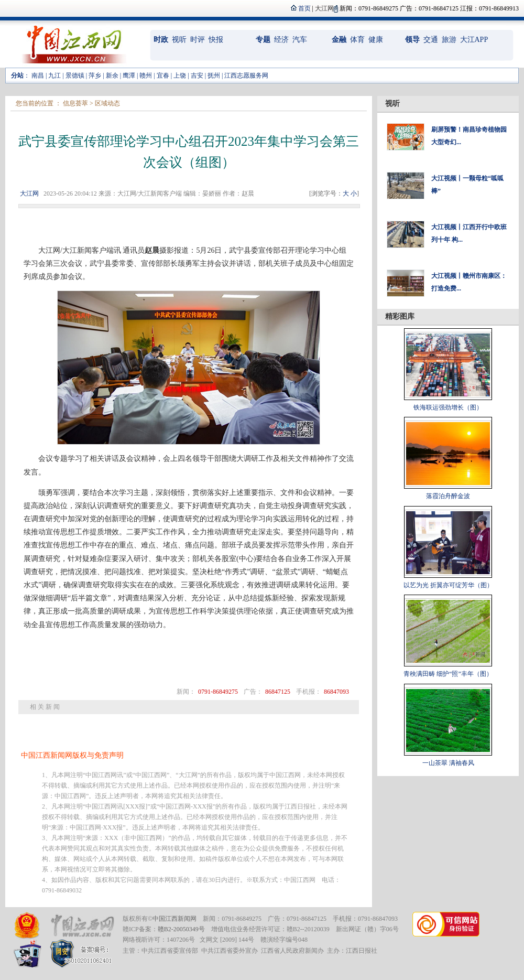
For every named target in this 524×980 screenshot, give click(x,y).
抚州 (214, 76)
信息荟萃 (75, 103)
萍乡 (95, 76)
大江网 (29, 193)
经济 (281, 40)
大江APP (474, 40)
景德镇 (75, 76)
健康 (376, 40)
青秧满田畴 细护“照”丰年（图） (448, 674)
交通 (431, 40)
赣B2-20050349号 (181, 929)
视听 (179, 40)
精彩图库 (400, 316)
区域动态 (107, 103)
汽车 (300, 40)
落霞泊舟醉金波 (448, 496)
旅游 (449, 40)
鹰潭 (129, 76)
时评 (198, 40)
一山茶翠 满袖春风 (448, 763)
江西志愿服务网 (246, 76)
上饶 (180, 76)
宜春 (163, 76)
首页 (304, 8)
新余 (112, 76)
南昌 (38, 76)
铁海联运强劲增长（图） (448, 407)
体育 (357, 40)
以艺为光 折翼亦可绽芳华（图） (448, 585)
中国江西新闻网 (174, 919)
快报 (216, 40)
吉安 (197, 76)
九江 (54, 76)
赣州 (146, 76)
